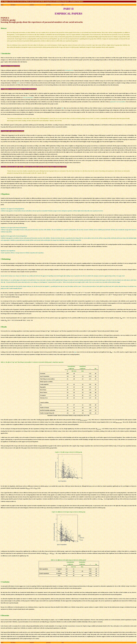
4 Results (4, 327)
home (2, 5)
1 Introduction (6, 53)
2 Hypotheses (5, 194)
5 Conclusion (5, 582)
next (63, 5)
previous (48, 5)
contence (32, 5)
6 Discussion (5, 616)
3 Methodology (6, 259)
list (13, 5)
